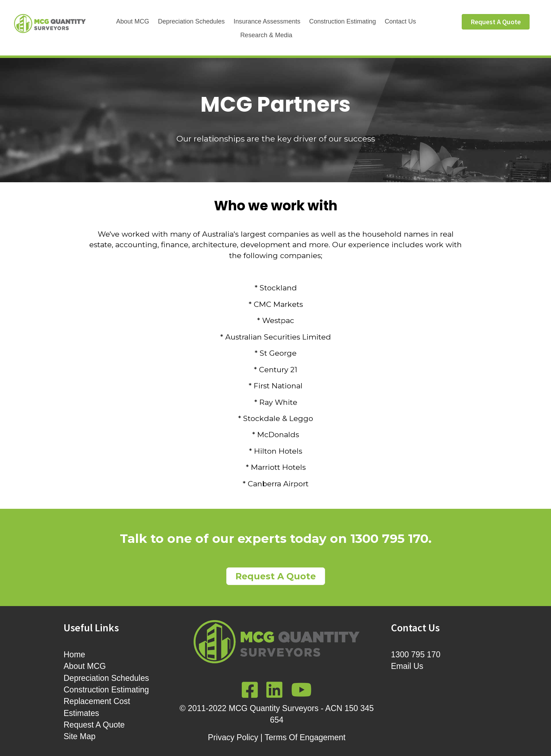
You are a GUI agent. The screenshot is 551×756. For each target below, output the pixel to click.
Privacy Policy (233, 737)
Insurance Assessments (267, 21)
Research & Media (266, 35)
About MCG (132, 21)
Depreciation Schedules (192, 21)
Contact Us (400, 21)
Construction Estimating (343, 21)
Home (74, 655)
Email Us (407, 666)
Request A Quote (94, 725)
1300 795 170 (389, 538)
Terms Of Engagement (305, 737)
